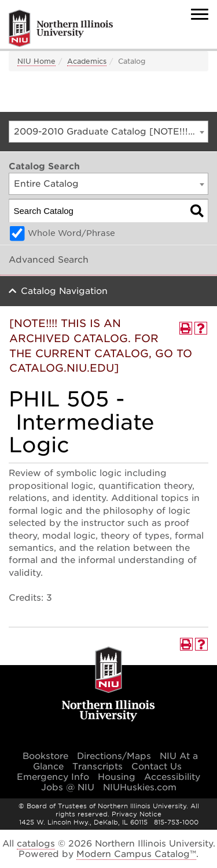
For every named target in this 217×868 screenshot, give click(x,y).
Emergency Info (53, 777)
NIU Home (36, 61)
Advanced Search (49, 260)
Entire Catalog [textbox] (46, 184)
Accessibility (172, 777)
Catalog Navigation (64, 291)
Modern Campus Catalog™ (136, 854)
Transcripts (98, 767)
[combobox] (108, 132)
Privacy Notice (137, 814)
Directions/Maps (114, 756)
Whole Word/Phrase (71, 233)
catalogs (36, 844)
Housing (117, 777)
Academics (87, 61)
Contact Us (157, 767)
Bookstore (45, 756)
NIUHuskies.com (140, 787)
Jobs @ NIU (68, 787)
